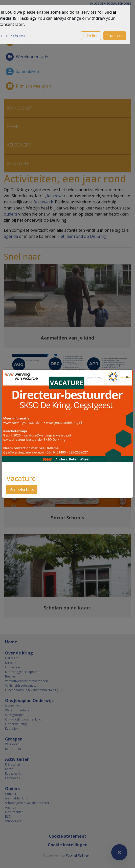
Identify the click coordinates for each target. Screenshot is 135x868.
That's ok (115, 36)
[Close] (127, 377)
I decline (91, 36)
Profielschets (22, 490)
